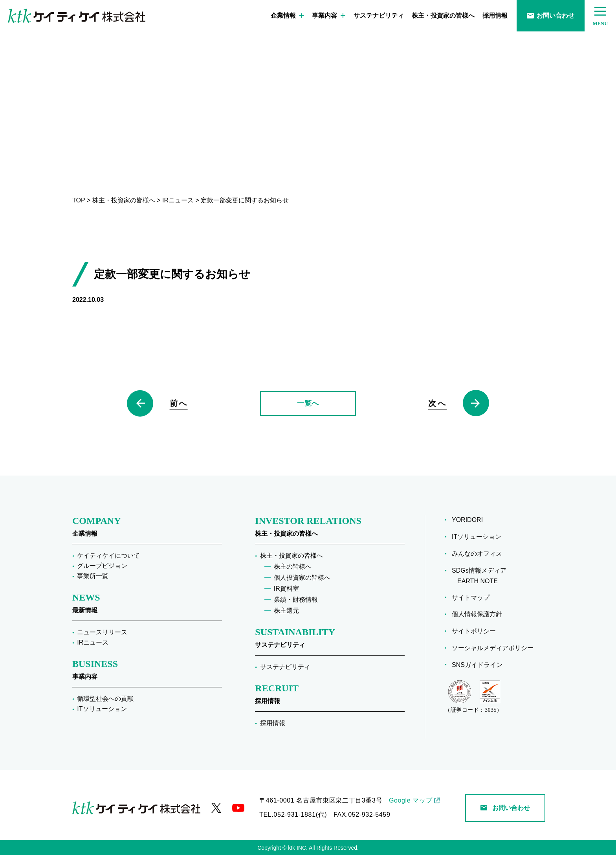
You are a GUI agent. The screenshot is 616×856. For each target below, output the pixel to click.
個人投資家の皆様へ (302, 578)
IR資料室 (286, 589)
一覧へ (308, 403)
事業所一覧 (93, 577)
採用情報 (495, 16)
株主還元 (286, 611)
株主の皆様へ (293, 567)
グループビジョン (102, 567)
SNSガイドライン (480, 665)
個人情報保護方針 (480, 614)
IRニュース (93, 643)
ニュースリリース (102, 633)
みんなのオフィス (480, 554)
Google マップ (411, 801)
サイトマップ (473, 598)
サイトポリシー (477, 631)
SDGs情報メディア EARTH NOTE (482, 576)
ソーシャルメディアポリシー (495, 648)
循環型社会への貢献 (105, 699)
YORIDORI (470, 521)
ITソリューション (102, 710)
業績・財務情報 (296, 600)
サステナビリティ (379, 16)
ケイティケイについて (108, 556)
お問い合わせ (551, 16)
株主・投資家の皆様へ (443, 16)
